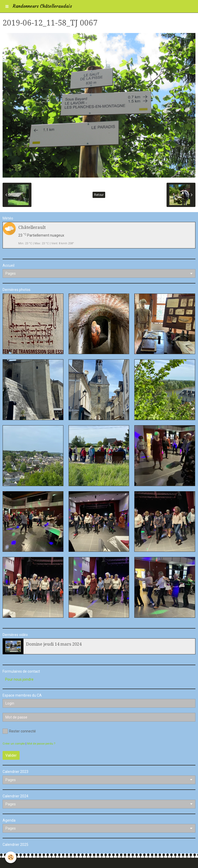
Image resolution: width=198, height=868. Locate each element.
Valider (11, 755)
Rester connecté (19, 731)
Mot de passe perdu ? (41, 744)
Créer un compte (14, 744)
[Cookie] (11, 857)
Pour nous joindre (19, 679)
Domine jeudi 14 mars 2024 (54, 644)
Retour (99, 195)
